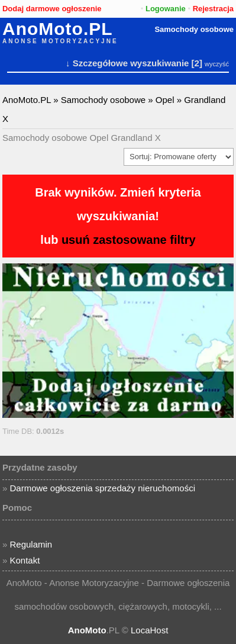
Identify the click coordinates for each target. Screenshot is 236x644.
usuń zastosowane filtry (129, 240)
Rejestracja (213, 9)
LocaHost (149, 630)
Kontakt (25, 560)
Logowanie (166, 9)
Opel (165, 100)
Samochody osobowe (194, 29)
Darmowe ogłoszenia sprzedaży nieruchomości (103, 488)
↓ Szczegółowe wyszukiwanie (127, 63)
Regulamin (31, 544)
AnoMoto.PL (58, 29)
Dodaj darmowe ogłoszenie (52, 9)
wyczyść (217, 64)
